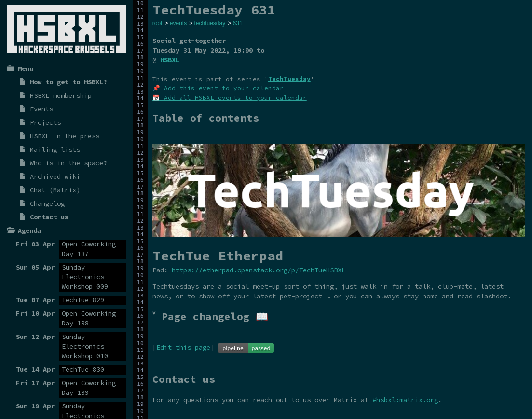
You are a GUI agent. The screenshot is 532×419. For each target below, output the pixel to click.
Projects (45, 122)
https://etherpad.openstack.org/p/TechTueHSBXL (259, 270)
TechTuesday (289, 79)
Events (41, 109)
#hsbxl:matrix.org (405, 400)
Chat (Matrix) (55, 190)
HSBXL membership (61, 95)
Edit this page (183, 348)
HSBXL (170, 60)
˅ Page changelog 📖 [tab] (210, 317)
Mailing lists (55, 149)
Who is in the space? (68, 163)
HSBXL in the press (65, 136)
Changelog (47, 203)
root (157, 23)
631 (238, 23)
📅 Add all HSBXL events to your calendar (230, 98)
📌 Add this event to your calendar (218, 88)
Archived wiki (55, 176)
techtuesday (210, 23)
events (178, 23)
